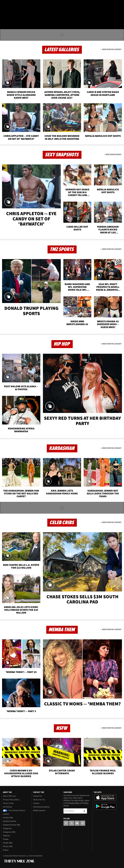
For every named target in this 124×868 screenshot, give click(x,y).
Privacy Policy (74, 803)
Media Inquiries (39, 810)
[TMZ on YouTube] (77, 823)
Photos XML (8, 846)
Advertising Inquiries (41, 807)
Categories (7, 828)
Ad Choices (8, 807)
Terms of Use (8, 803)
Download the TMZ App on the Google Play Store (105, 806)
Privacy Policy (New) (11, 800)
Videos (6, 850)
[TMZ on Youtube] (16, 4)
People (6, 839)
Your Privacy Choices (14, 810)
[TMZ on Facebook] (4, 4)
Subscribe (84, 811)
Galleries (6, 836)
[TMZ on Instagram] (23, 4)
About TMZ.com (9, 796)
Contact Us (38, 796)
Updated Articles (10, 821)
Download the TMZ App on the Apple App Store (105, 797)
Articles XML (8, 818)
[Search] (120, 17)
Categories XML (9, 832)
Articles (6, 814)
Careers (36, 803)
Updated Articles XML (12, 825)
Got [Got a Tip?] (9, 11)
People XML (8, 843)
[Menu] (4, 17)
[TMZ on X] (10, 4)
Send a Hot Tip (39, 800)
